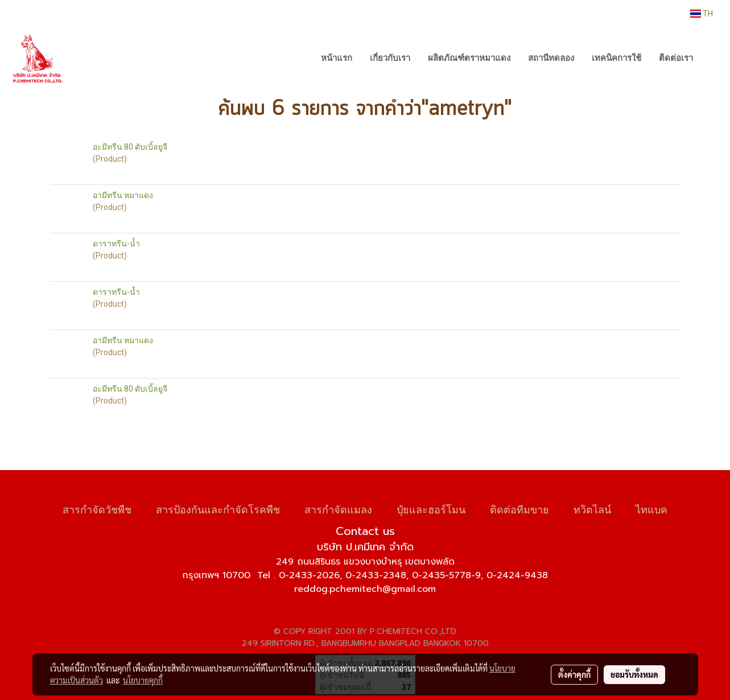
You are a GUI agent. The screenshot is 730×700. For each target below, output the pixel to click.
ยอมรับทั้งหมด (634, 674)
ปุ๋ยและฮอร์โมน (431, 508)
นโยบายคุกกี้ (143, 680)
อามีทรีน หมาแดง (123, 195)
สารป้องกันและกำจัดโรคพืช (218, 508)
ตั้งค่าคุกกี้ (574, 674)
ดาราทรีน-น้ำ (116, 244)
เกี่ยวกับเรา (390, 58)
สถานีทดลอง (551, 58)
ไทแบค (651, 508)
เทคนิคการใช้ (616, 58)
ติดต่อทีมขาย (519, 508)
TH (702, 14)
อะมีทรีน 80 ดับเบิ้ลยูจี (130, 147)
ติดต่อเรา (676, 58)
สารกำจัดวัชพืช (97, 508)
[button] (712, 59)
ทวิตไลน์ (592, 508)
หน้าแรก (337, 58)
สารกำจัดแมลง (338, 508)
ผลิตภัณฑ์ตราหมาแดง (469, 58)
